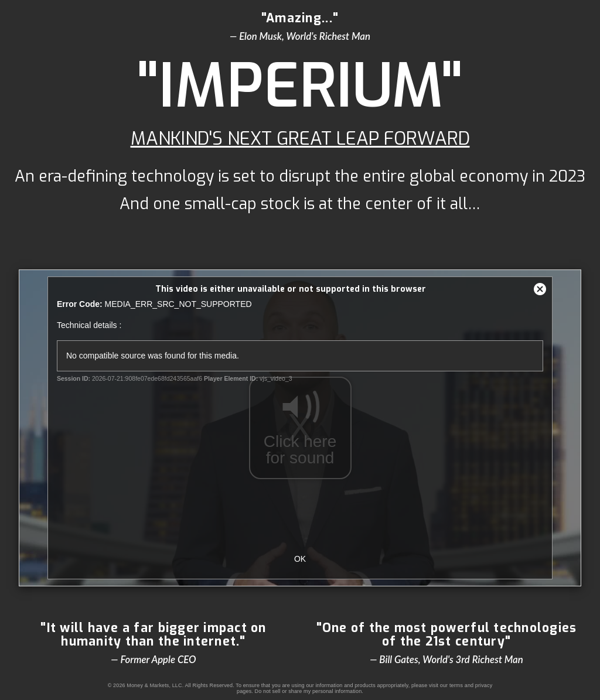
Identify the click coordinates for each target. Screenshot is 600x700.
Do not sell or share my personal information (308, 691)
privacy (484, 685)
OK (300, 559)
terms (456, 685)
